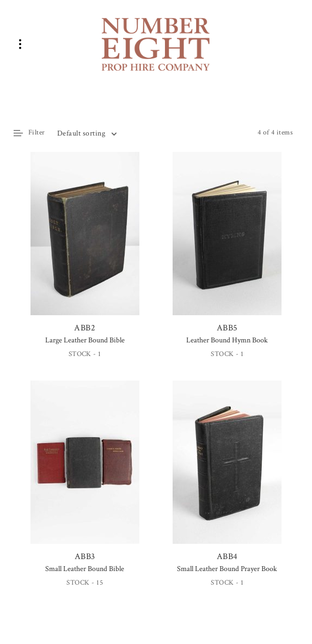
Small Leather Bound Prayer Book (227, 569)
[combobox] (87, 133)
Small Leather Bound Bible (85, 569)
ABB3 (85, 471)
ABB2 (85, 243)
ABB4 (227, 471)
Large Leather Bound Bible (85, 340)
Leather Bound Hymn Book (227, 340)
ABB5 (227, 243)
